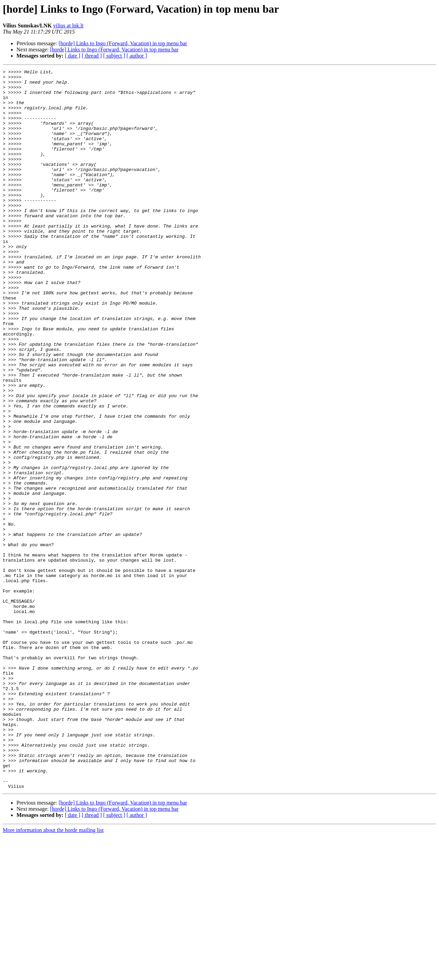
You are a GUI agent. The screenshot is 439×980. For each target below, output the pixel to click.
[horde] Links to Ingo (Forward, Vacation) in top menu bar (123, 43)
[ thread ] (92, 56)
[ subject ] (114, 56)
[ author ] (137, 56)
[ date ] (73, 56)
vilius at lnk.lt (68, 26)
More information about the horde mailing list (53, 974)
